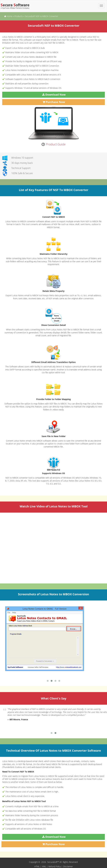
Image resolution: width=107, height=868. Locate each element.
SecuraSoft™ (53, 862)
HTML (37, 866)
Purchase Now (55, 102)
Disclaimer (68, 866)
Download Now (55, 95)
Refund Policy (55, 866)
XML (44, 866)
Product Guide (56, 144)
